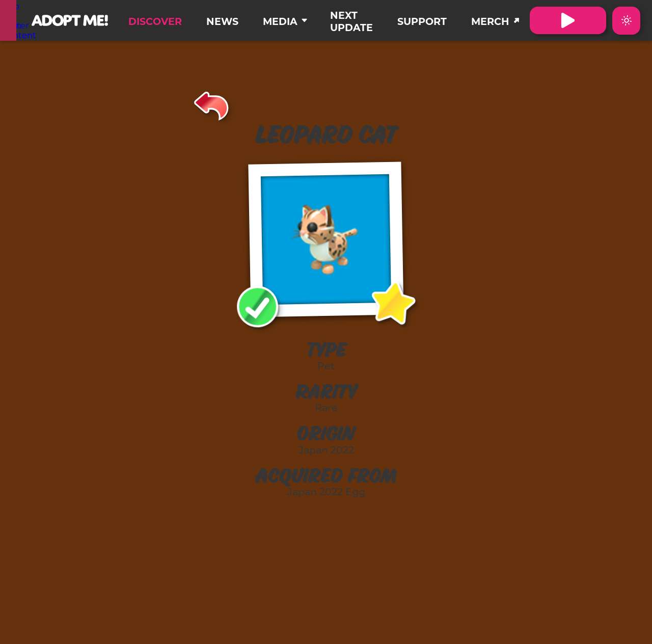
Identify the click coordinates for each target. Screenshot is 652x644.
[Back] (212, 104)
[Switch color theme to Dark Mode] (626, 21)
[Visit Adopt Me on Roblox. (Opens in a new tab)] (568, 20)
